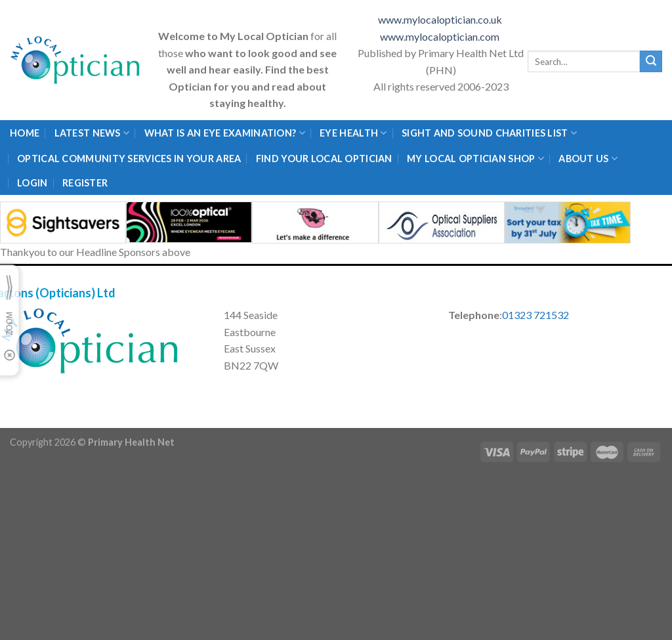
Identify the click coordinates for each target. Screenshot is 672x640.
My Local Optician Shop (475, 159)
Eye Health (353, 133)
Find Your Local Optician (324, 159)
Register (85, 183)
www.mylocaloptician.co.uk (441, 19)
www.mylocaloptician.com (441, 36)
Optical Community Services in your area (129, 159)
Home (25, 133)
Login (32, 183)
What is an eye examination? (225, 133)
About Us (588, 159)
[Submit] (651, 62)
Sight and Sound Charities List (489, 133)
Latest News (92, 133)
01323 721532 (535, 315)
